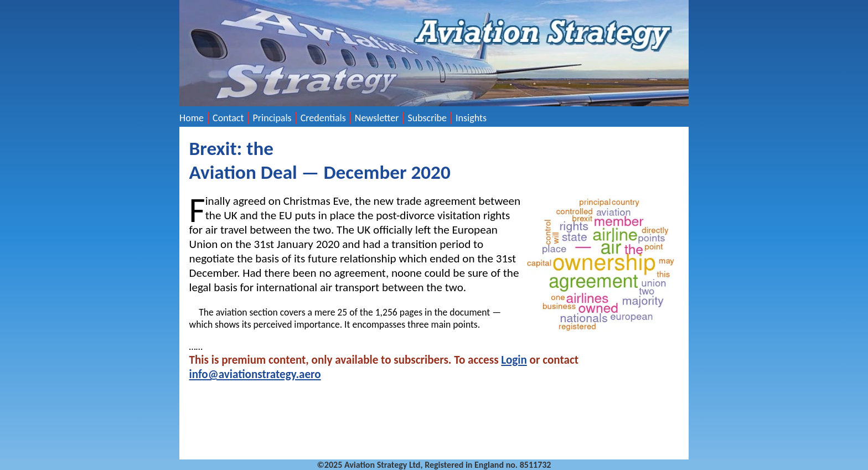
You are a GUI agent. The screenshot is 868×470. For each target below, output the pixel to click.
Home (192, 118)
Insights (471, 118)
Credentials (323, 118)
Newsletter (377, 118)
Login (514, 360)
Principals (272, 118)
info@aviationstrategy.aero (255, 374)
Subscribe (427, 118)
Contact (228, 118)
